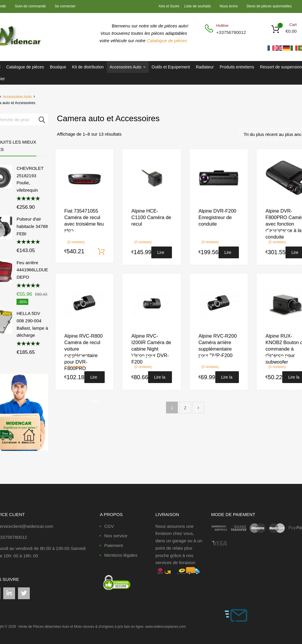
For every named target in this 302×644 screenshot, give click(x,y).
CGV (109, 526)
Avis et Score (170, 6)
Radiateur (205, 67)
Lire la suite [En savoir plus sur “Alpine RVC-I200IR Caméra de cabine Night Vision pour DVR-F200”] (160, 379)
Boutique (58, 67)
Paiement (113, 545)
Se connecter (65, 6)
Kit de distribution (88, 67)
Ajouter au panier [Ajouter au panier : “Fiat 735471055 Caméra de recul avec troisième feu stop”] (101, 252)
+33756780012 (231, 32)
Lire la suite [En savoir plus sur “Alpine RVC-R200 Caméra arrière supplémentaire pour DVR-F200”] (227, 379)
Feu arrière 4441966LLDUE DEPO (32, 270)
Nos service (116, 536)
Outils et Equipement (171, 67)
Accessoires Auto (128, 67)
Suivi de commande (30, 6)
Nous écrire (229, 6)
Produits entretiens (237, 67)
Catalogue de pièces (167, 41)
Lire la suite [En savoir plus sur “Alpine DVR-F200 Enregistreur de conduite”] (229, 254)
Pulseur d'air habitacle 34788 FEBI (32, 226)
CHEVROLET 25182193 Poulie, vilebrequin (30, 179)
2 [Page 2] (185, 408)
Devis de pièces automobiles (269, 6)
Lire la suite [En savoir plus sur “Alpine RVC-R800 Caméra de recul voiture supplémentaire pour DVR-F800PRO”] (95, 379)
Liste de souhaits (198, 6)
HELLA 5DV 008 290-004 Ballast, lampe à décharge (32, 324)
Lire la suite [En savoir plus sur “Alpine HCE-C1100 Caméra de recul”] (162, 254)
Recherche (42, 120)
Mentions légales (121, 555)
